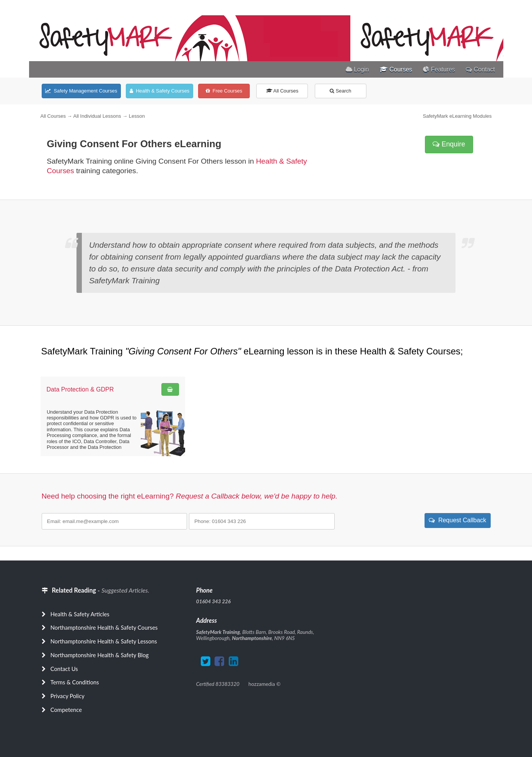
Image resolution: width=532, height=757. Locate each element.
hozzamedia (262, 684)
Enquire (449, 144)
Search (340, 91)
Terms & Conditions (75, 682)
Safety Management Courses (81, 91)
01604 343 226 (213, 601)
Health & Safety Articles (80, 614)
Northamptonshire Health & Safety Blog (100, 655)
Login (357, 69)
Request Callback (457, 520)
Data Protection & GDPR (80, 389)
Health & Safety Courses (159, 91)
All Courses (282, 91)
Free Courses (224, 91)
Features (439, 69)
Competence (66, 710)
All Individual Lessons (97, 116)
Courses (396, 69)
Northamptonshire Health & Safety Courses (104, 627)
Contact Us (64, 669)
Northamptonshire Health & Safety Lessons (104, 641)
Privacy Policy (68, 696)
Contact (480, 69)
